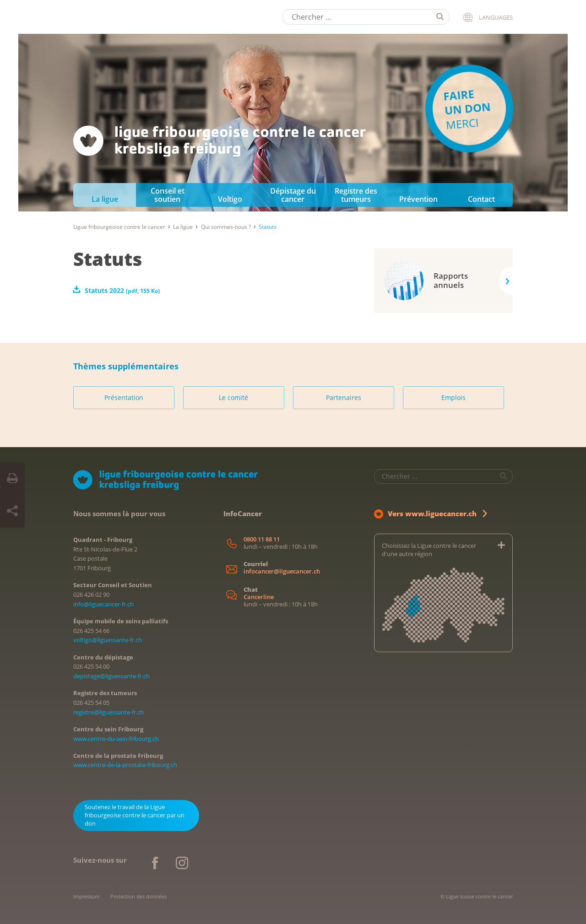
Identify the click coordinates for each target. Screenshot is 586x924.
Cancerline (259, 597)
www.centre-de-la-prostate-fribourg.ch (125, 765)
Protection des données (138, 896)
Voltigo (230, 199)
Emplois (453, 397)
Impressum (86, 896)
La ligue (105, 199)
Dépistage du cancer (293, 195)
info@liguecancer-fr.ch (103, 604)
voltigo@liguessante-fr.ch (108, 640)
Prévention (418, 199)
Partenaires (344, 397)
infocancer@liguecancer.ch (282, 571)
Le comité (233, 397)
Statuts (108, 259)
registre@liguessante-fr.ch (109, 712)
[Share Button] (12, 511)
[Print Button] (12, 479)
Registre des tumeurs (356, 195)
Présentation (124, 397)
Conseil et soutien (168, 195)
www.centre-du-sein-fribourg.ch (116, 739)
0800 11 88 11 (262, 539)
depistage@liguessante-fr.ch (111, 676)
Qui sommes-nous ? (226, 227)
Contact (481, 199)
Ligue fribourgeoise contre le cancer (119, 227)
